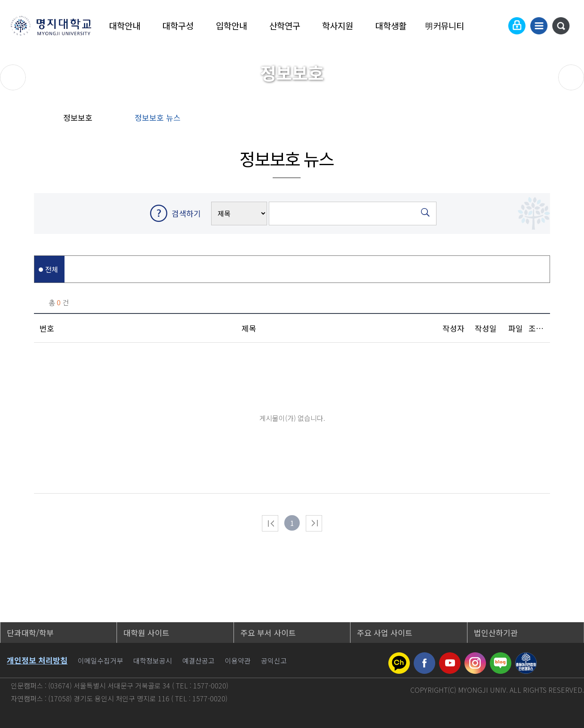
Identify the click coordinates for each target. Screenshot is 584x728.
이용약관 (238, 660)
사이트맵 (539, 26)
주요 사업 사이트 (385, 633)
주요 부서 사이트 (268, 633)
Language (496, 26)
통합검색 (561, 26)
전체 (52, 269)
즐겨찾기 (539, 120)
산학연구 (285, 26)
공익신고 (274, 660)
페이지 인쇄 (567, 120)
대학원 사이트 (146, 633)
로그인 (517, 26)
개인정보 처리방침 (37, 660)
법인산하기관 (496, 633)
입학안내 (231, 26)
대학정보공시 (153, 660)
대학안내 (125, 26)
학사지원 (338, 26)
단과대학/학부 (30, 633)
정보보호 (78, 117)
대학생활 (391, 26)
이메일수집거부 (100, 660)
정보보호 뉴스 (158, 117)
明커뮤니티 (444, 26)
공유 (511, 120)
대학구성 (178, 26)
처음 (270, 523)
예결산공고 (198, 660)
